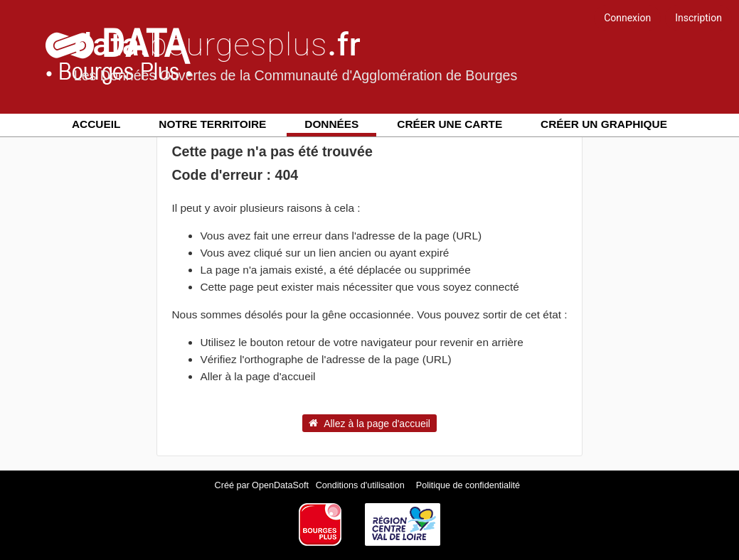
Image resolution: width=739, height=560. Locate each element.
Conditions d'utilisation (361, 485)
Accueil (96, 124)
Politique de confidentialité (468, 485)
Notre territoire (212, 124)
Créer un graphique (604, 124)
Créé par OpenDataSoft (263, 485)
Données (331, 124)
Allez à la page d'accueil (369, 423)
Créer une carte (450, 124)
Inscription (698, 18)
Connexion (627, 18)
